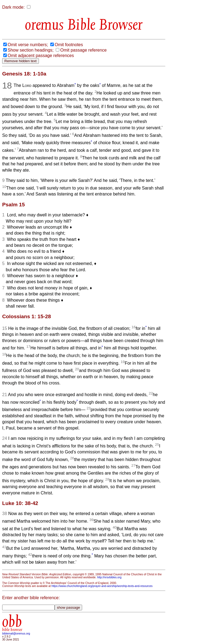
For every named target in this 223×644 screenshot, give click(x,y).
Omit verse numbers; (28, 45)
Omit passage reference (83, 50)
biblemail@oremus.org (16, 634)
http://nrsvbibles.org (109, 577)
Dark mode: (13, 7)
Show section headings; (31, 50)
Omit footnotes (69, 45)
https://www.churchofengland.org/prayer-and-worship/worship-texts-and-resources (102, 586)
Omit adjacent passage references (41, 56)
